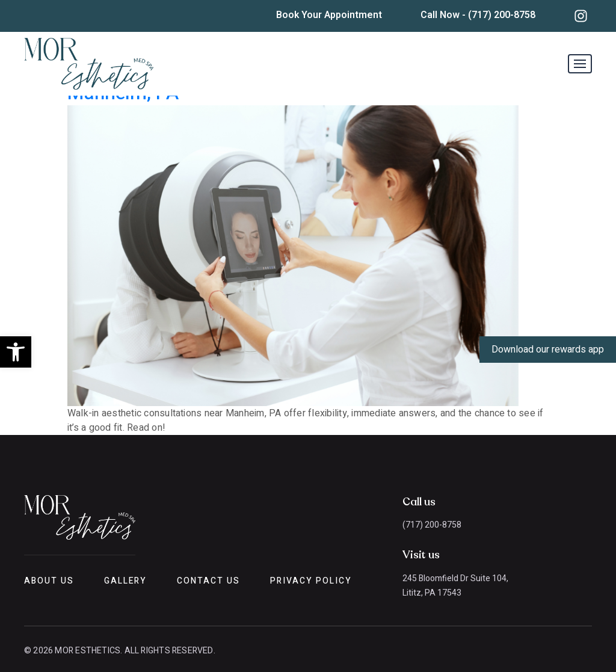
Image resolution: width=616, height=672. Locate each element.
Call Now (478, 15)
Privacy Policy (311, 581)
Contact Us (208, 581)
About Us (49, 581)
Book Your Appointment (329, 15)
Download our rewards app (548, 350)
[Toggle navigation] (580, 64)
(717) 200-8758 (432, 525)
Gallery (126, 581)
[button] (16, 352)
